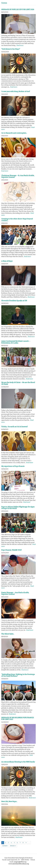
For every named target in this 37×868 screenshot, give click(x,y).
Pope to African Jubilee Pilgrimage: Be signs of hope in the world (18, 508)
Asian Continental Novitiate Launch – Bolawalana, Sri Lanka (16, 342)
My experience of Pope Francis (13, 466)
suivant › (5, 846)
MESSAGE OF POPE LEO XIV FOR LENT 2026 (18, 9)
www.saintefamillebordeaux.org (19, 864)
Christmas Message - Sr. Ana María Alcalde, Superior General (18, 176)
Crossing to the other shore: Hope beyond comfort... (17, 220)
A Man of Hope (7, 261)
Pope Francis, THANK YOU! (11, 550)
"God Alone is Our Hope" (11, 49)
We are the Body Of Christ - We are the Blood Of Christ (18, 383)
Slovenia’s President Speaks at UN (14, 301)
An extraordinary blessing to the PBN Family (18, 762)
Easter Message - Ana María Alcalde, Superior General (15, 593)
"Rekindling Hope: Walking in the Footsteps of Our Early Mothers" (18, 675)
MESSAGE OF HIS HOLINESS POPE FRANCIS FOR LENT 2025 (18, 718)
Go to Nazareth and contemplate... (14, 133)
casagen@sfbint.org (20, 862)
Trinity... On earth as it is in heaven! (14, 427)
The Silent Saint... (8, 634)
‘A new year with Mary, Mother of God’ (16, 91)
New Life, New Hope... (9, 801)
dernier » (13, 846)
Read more (20, 45)
